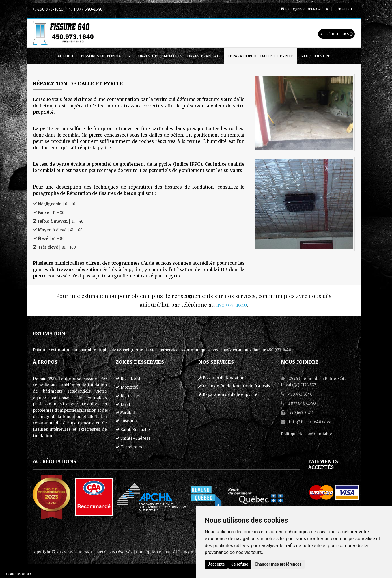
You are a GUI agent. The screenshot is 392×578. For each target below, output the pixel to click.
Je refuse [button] (240, 564)
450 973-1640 (50, 9)
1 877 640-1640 (88, 9)
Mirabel (125, 413)
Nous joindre (316, 56)
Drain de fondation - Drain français (179, 56)
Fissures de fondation (106, 56)
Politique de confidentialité (307, 434)
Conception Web (151, 552)
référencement (186, 552)
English (344, 9)
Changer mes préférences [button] (278, 564)
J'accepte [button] (216, 564)
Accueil (66, 56)
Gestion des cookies (19, 574)
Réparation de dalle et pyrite (261, 56)
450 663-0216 (301, 413)
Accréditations (336, 34)
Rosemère (128, 421)
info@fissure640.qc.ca (304, 9)
